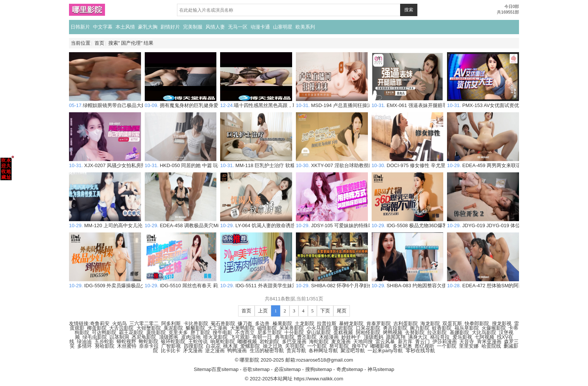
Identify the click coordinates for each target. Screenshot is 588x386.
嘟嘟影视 (380, 346)
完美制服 (193, 27)
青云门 (422, 342)
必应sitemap (288, 369)
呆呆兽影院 (292, 328)
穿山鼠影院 (319, 332)
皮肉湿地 (191, 337)
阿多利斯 (171, 323)
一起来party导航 (385, 351)
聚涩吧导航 (353, 351)
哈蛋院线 (491, 346)
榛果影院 (282, 323)
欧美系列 (305, 27)
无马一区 (238, 27)
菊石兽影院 (223, 323)
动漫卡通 (260, 27)
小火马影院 (319, 328)
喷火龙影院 (215, 337)
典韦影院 (285, 337)
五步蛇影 (104, 342)
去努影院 (415, 332)
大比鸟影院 (484, 332)
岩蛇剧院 (269, 342)
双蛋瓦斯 (452, 323)
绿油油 (84, 342)
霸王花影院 (131, 332)
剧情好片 (170, 27)
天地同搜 (363, 342)
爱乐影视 (462, 337)
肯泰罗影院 (379, 323)
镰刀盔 (245, 323)
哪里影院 (87, 10)
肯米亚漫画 (489, 342)
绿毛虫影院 (95, 337)
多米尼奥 (402, 346)
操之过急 (273, 346)
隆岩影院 (343, 328)
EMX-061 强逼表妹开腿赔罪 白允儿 (418, 102)
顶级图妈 (373, 337)
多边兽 (262, 323)
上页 (263, 311)
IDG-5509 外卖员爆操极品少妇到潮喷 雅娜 (123, 283)
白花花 (213, 346)
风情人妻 (215, 27)
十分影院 (294, 332)
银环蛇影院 (173, 342)
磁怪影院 (267, 328)
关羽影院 (295, 346)
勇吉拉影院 (395, 328)
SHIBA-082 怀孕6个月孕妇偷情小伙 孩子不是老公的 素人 (365, 283)
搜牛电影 (222, 332)
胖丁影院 (200, 332)
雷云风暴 (385, 342)
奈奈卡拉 (149, 346)
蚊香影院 (442, 328)
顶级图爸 (169, 337)
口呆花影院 (368, 328)
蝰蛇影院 (148, 342)
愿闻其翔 (396, 337)
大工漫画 (217, 328)
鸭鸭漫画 (237, 351)
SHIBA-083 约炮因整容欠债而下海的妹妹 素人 (429, 283)
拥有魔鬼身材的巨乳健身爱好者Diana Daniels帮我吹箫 (211, 102)
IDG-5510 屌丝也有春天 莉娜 (184, 283)
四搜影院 (193, 346)
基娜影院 (459, 332)
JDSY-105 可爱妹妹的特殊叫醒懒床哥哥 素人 (352, 222)
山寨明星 (283, 27)
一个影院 (317, 346)
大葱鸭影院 (242, 328)
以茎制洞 (119, 337)
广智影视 (171, 346)
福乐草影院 (467, 328)
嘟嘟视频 (247, 342)
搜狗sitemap (319, 369)
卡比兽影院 (196, 323)
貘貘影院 (195, 328)
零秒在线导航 (420, 351)
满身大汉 (418, 337)
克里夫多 (178, 332)
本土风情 (125, 27)
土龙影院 (304, 323)
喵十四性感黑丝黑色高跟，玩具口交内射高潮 (276, 102)
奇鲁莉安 (100, 323)
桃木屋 (230, 346)
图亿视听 (424, 346)
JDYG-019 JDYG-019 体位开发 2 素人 (496, 222)
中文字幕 (103, 27)
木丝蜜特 (127, 346)
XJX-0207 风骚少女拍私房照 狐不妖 (115, 162)
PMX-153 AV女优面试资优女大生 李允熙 (498, 102)
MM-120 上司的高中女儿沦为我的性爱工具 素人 (128, 222)
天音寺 (467, 342)
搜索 (409, 10)
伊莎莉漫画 (445, 342)
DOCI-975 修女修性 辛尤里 (409, 162)
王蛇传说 (198, 342)
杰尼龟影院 (144, 337)
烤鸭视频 (393, 332)
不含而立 (245, 332)
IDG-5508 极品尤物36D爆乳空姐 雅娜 (420, 222)
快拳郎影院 (477, 323)
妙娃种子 (351, 337)
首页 (99, 43)
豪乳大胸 (148, 27)
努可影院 (339, 346)
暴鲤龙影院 (351, 323)
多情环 (85, 346)
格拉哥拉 (440, 337)
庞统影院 (156, 332)
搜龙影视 (502, 323)
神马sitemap (381, 369)
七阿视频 (484, 337)
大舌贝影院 (121, 328)
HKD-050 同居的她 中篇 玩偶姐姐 (189, 162)
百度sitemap (225, 369)
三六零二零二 (144, 323)
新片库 (405, 342)
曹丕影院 (307, 337)
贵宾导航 (296, 351)
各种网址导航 (323, 351)
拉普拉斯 (327, 323)
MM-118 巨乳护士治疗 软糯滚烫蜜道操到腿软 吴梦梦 (285, 162)
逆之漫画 (215, 351)
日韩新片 (80, 27)
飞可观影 (240, 337)
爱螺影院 (250, 346)
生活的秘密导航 (267, 351)
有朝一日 (262, 337)
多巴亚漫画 (294, 342)
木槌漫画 (329, 337)
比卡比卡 (171, 351)
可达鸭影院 (104, 332)
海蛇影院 (319, 342)
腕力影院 (420, 328)
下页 (325, 311)
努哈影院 (105, 346)
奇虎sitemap (350, 369)
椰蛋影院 (97, 328)
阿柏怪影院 (368, 332)
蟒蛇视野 (126, 342)
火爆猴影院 (494, 328)
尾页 (342, 311)
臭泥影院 (173, 328)
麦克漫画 (341, 342)
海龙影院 (430, 323)
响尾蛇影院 (223, 342)
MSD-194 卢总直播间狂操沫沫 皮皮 (342, 102)
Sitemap (203, 369)
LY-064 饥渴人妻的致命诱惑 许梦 (263, 222)
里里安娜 (469, 346)
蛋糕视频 (343, 332)
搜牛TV (360, 346)
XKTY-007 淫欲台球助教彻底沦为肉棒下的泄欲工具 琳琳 (365, 162)
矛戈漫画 (193, 351)
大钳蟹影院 (149, 328)
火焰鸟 (119, 323)
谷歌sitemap (256, 369)
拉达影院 (437, 332)
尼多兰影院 (269, 332)
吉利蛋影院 (406, 323)
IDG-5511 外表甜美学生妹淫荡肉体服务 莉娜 (276, 283)
